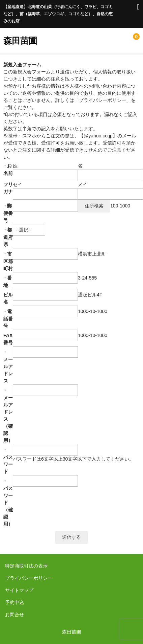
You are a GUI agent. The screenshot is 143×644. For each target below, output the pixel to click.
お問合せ (15, 615)
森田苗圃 (20, 41)
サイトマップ (19, 590)
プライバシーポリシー (29, 578)
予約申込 (15, 602)
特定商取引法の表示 (26, 566)
